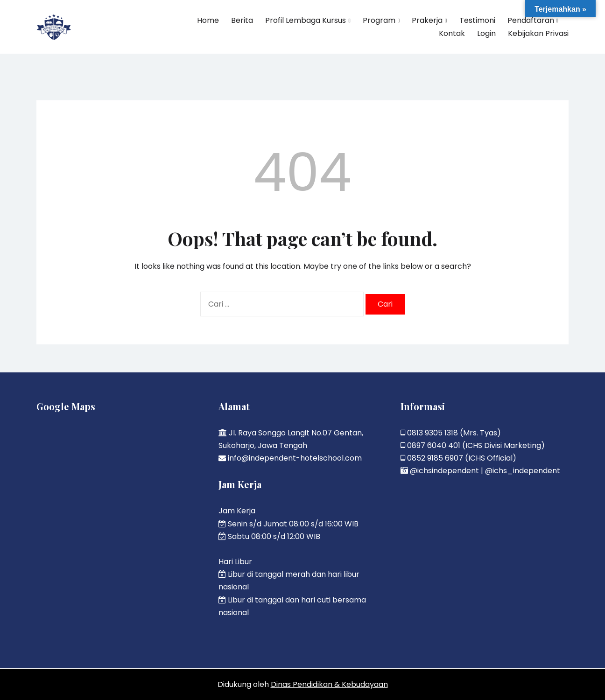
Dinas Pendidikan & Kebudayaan (329, 684)
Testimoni (477, 20)
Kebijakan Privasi (538, 33)
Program (379, 20)
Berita (242, 20)
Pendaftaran (531, 20)
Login (486, 33)
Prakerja (427, 20)
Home (208, 20)
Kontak (452, 33)
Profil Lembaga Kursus (306, 20)
